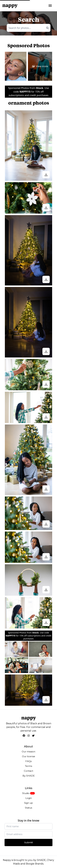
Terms (28, 766)
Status (28, 808)
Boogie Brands (35, 864)
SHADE (41, 860)
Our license (29, 756)
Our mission (28, 752)
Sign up (28, 803)
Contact (28, 771)
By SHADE (29, 776)
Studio (26, 793)
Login (29, 798)
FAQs (28, 761)
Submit (29, 842)
